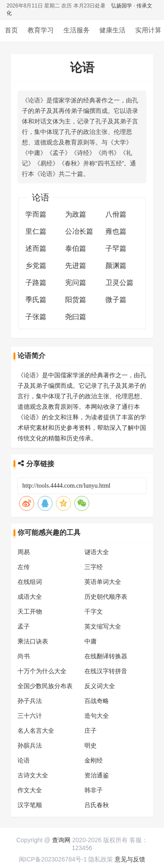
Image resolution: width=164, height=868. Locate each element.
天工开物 (30, 611)
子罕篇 (116, 248)
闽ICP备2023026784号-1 (53, 859)
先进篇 (76, 265)
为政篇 (76, 214)
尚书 (24, 656)
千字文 (94, 611)
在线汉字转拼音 (106, 671)
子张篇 (36, 317)
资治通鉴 (97, 775)
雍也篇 (116, 231)
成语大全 (30, 597)
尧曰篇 (76, 317)
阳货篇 (76, 300)
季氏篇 (36, 300)
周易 (24, 552)
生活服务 (77, 30)
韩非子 (94, 790)
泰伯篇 (76, 248)
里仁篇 (36, 231)
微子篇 (116, 300)
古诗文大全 (33, 775)
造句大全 (97, 716)
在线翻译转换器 (106, 656)
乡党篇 (36, 265)
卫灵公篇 (119, 283)
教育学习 (41, 30)
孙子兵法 (30, 701)
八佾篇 (116, 214)
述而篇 (36, 248)
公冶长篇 (79, 231)
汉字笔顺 (30, 805)
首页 (11, 30)
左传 (24, 567)
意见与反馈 (130, 859)
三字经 (94, 567)
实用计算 (148, 30)
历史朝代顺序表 (106, 597)
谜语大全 (97, 552)
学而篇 (36, 214)
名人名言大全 (36, 731)
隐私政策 (101, 859)
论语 (24, 760)
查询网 (61, 840)
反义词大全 (100, 686)
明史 (91, 745)
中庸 (91, 641)
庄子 (91, 731)
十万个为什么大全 (42, 671)
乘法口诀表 (33, 641)
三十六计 (30, 716)
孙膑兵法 (30, 745)
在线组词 (30, 582)
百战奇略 (97, 701)
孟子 (24, 626)
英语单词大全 (103, 582)
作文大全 (30, 790)
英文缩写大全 (103, 626)
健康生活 (112, 30)
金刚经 (94, 760)
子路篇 (36, 283)
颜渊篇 (116, 265)
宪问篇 (76, 283)
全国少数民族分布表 (45, 686)
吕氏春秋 (97, 805)
